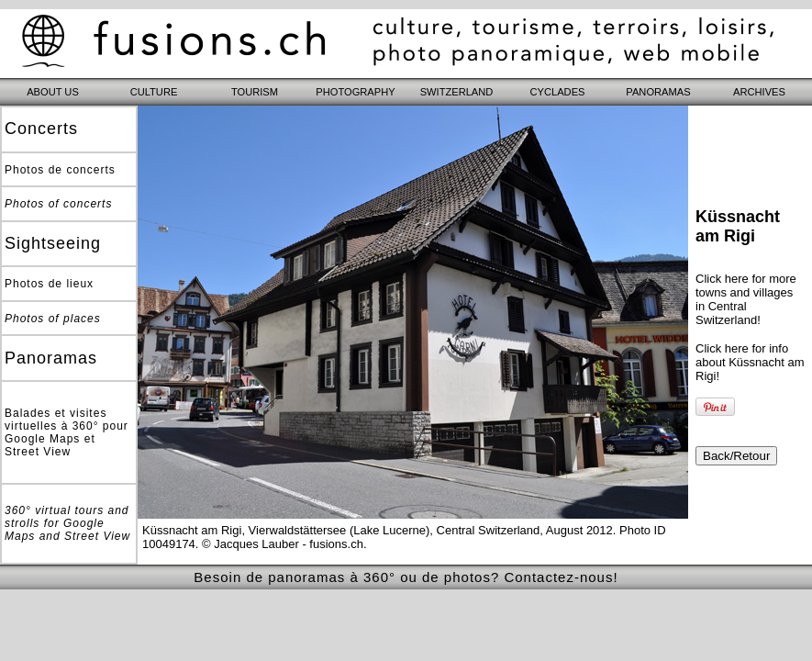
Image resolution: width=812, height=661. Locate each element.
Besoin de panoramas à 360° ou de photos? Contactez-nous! (406, 577)
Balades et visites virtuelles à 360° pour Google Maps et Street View (67, 432)
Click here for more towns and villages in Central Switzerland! (746, 299)
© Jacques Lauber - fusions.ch (283, 544)
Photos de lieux (49, 284)
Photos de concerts (60, 170)
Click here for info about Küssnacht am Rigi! (750, 362)
